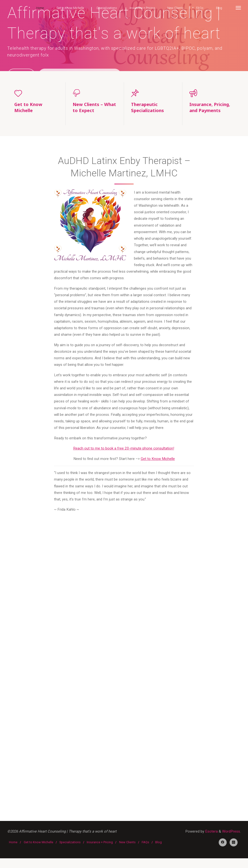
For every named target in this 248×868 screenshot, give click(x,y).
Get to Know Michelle (158, 460)
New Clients (127, 852)
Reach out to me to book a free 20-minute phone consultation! (123, 450)
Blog (159, 852)
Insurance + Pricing (100, 852)
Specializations (70, 852)
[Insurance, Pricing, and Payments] (212, 93)
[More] (238, 8)
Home (13, 852)
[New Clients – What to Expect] (95, 93)
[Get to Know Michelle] (36, 93)
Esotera (211, 834)
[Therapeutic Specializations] (153, 93)
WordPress (231, 834)
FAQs (145, 852)
